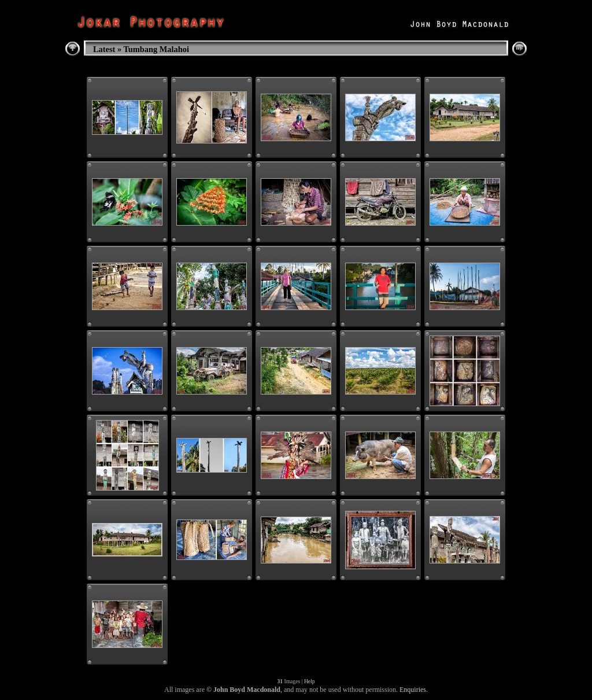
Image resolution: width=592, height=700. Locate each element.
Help (310, 681)
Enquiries (413, 690)
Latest (104, 49)
